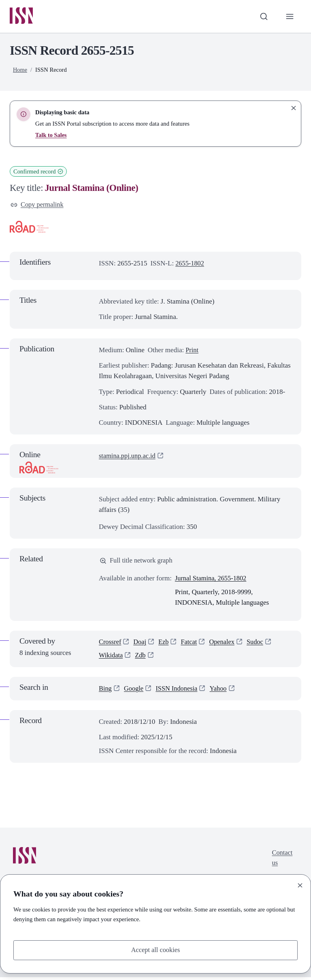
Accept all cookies (155, 950)
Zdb (142, 658)
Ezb (165, 644)
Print (192, 351)
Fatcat (191, 644)
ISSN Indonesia (179, 691)
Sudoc (259, 644)
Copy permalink (38, 205)
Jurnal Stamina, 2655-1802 (212, 580)
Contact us (282, 861)
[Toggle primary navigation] (290, 17)
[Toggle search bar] (263, 17)
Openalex (225, 644)
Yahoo (222, 691)
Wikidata (111, 658)
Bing (105, 691)
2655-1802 (190, 264)
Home (20, 70)
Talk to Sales (51, 135)
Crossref (111, 644)
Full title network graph (137, 562)
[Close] (300, 885)
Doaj (141, 644)
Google (134, 691)
